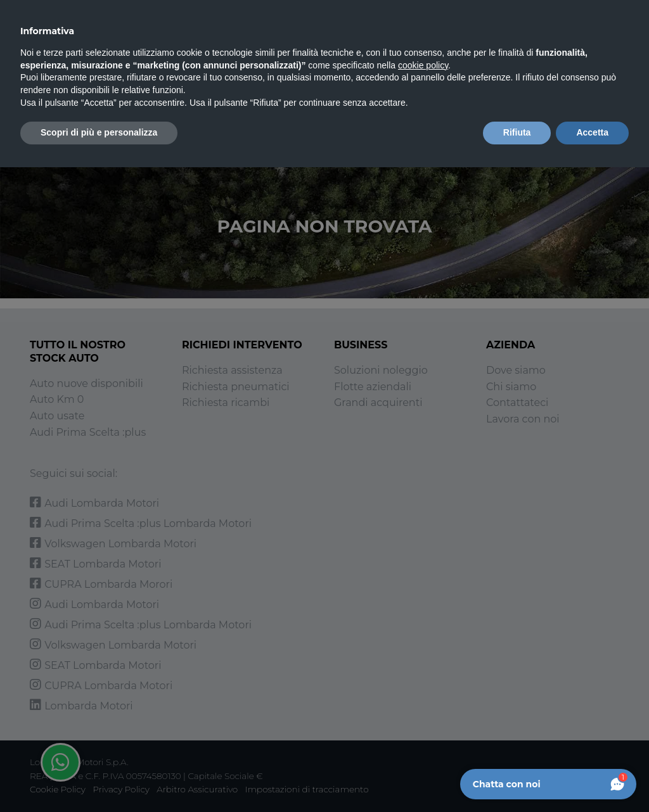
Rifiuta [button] (517, 132)
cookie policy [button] (423, 65)
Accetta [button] (592, 132)
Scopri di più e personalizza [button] (99, 132)
